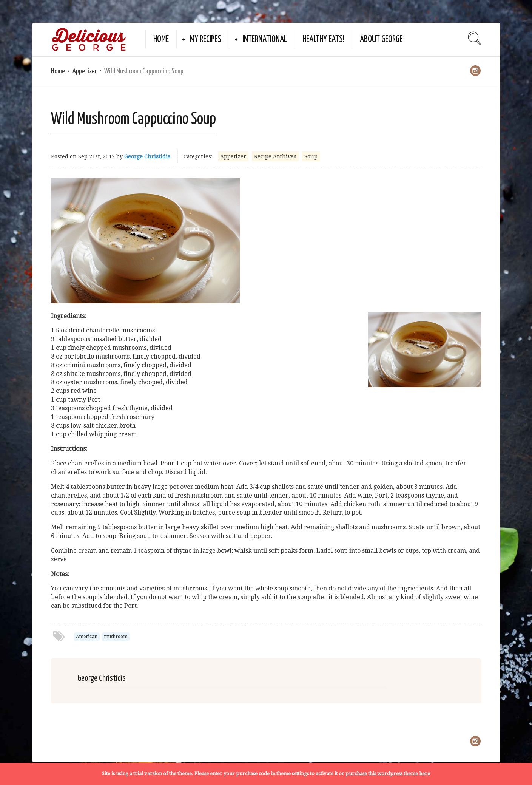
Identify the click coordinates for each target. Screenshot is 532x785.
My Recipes (206, 39)
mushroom (116, 637)
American (87, 637)
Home (161, 39)
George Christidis (147, 156)
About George (381, 39)
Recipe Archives (275, 156)
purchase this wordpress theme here (388, 773)
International (265, 39)
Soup (311, 156)
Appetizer (85, 71)
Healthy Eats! (323, 39)
